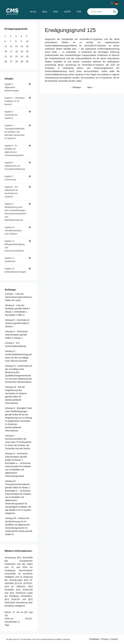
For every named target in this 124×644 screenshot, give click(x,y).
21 (6, 56)
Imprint (114, 639)
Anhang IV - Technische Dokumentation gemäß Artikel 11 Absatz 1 (16, 335)
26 (6, 61)
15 (27, 46)
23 (17, 56)
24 (22, 56)
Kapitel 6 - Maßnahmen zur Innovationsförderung (15, 166)
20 (27, 51)
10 (27, 41)
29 (22, 61)
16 (6, 51)
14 (22, 46)
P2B (79, 12)
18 (17, 51)
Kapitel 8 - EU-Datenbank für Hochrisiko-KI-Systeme (12, 192)
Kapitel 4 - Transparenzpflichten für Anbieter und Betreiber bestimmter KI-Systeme (15, 132)
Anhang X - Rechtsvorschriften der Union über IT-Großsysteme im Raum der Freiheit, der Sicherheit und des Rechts (18, 442)
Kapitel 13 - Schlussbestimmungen (15, 270)
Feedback (94, 639)
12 (11, 46)
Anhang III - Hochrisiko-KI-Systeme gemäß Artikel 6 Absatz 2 (18, 323)
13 (17, 46)
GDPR (67, 12)
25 (27, 56)
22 (11, 56)
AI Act (33, 12)
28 (17, 61)
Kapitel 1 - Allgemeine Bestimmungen (12, 87)
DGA (45, 12)
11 (6, 46)
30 (27, 61)
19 (22, 51)
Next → (91, 87)
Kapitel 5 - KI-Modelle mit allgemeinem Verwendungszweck (14, 150)
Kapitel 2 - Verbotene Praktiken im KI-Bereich (15, 101)
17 (11, 51)
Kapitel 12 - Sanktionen (10, 260)
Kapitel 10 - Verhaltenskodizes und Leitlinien (13, 231)
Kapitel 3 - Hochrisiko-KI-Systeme (11, 115)
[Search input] (101, 12)
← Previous (75, 87)
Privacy (105, 639)
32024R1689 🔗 (12, 622)
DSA (55, 12)
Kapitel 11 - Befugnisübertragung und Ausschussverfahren (15, 246)
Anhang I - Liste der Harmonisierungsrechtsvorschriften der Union (19, 297)
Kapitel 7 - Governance (10, 178)
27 (11, 61)
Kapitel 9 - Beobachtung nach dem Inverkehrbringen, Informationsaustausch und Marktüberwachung (15, 212)
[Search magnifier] (115, 12)
